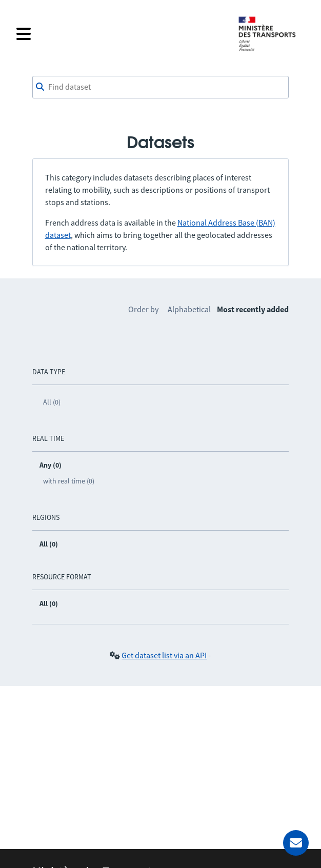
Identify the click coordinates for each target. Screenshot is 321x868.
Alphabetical (189, 309)
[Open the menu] (121, 34)
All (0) (52, 402)
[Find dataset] (161, 87)
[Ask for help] (296, 843)
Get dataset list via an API (164, 655)
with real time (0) (69, 481)
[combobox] (161, 87)
